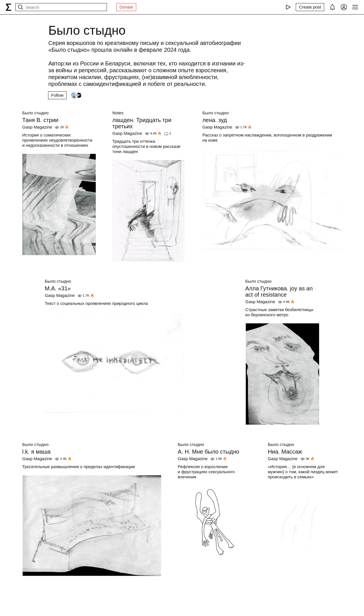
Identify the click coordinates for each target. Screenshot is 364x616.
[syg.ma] (9, 7)
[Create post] (310, 7)
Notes (118, 113)
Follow (57, 95)
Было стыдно (35, 113)
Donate (126, 7)
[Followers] (76, 95)
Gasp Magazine (37, 127)
